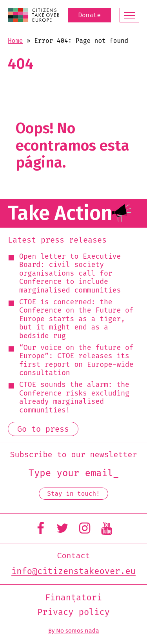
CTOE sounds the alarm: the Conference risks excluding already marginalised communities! (74, 397)
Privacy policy (73, 612)
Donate (89, 15)
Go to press (43, 429)
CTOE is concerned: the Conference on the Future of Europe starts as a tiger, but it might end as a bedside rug (76, 319)
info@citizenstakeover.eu (73, 571)
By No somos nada (74, 631)
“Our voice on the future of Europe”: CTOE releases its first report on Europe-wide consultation (76, 361)
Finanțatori (73, 598)
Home (15, 41)
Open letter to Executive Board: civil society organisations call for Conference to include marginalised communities (70, 274)
